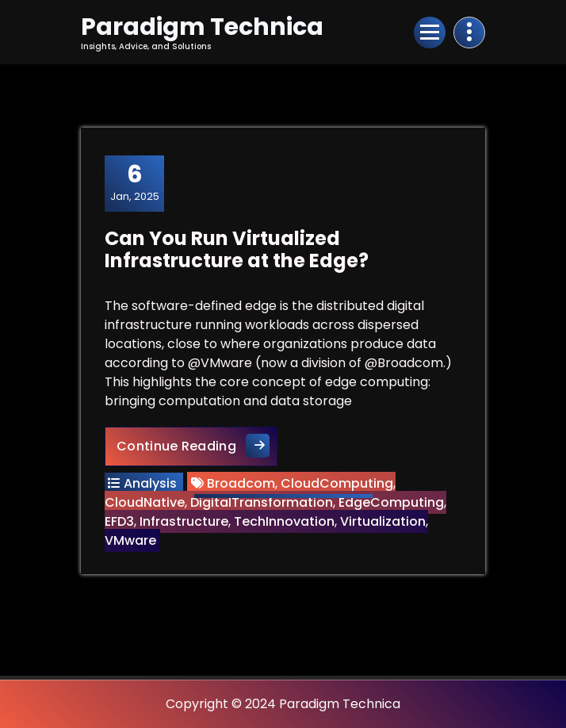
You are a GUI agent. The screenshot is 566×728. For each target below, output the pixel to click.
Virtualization (383, 521)
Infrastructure (184, 521)
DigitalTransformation (262, 502)
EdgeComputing (391, 502)
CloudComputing (337, 483)
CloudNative (145, 502)
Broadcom (241, 483)
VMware (130, 540)
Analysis (150, 483)
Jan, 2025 (135, 182)
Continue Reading (197, 445)
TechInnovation (284, 521)
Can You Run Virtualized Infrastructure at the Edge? (237, 250)
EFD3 (119, 521)
